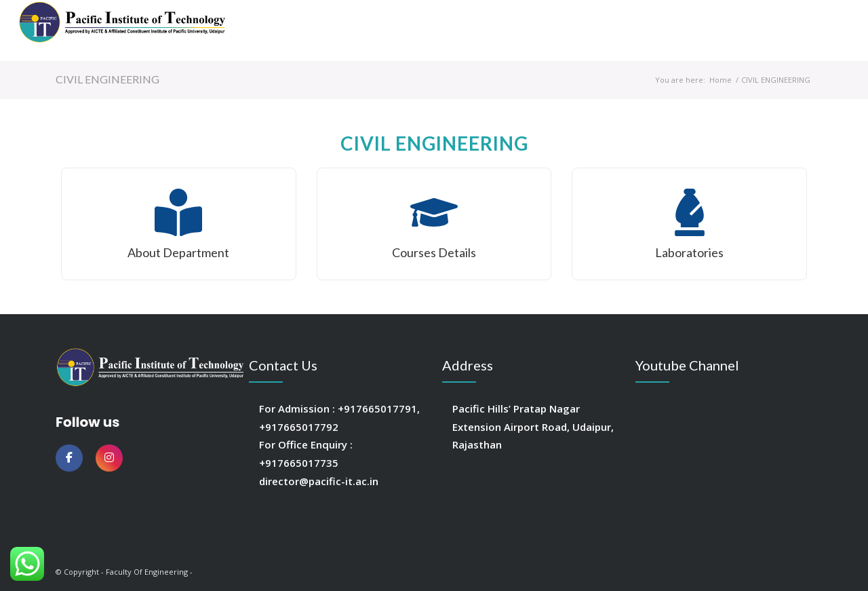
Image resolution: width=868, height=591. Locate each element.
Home (721, 80)
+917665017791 (377, 408)
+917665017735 (299, 463)
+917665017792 (299, 427)
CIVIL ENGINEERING (107, 79)
